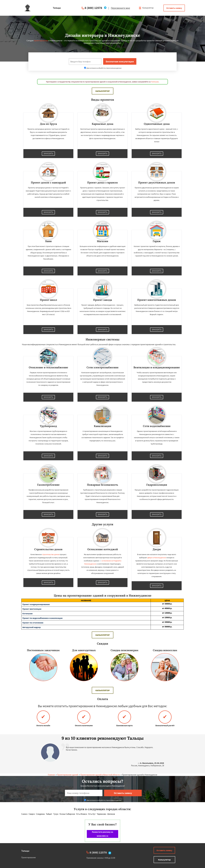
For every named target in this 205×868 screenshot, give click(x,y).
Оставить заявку (174, 8)
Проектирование (29, 857)
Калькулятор (146, 8)
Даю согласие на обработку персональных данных (103, 68)
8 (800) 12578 (93, 8)
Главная (51, 775)
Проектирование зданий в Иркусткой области (100, 775)
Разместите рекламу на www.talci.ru (102, 834)
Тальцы (25, 851)
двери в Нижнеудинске (157, 558)
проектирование (41, 41)
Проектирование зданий (68, 775)
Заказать (48, 154)
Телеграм (155, 82)
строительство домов (51, 554)
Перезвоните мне (120, 8)
